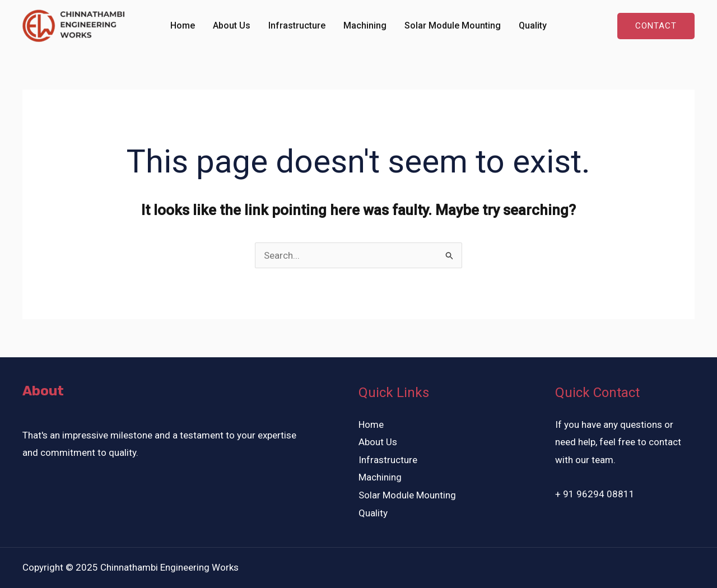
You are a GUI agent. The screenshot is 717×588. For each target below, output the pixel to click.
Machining (365, 25)
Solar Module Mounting (453, 25)
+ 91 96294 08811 (596, 494)
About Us (232, 25)
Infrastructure (297, 25)
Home (183, 25)
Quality (533, 25)
